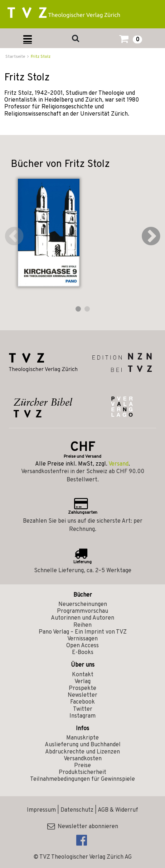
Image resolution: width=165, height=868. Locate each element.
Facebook (82, 702)
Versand (118, 464)
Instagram (82, 716)
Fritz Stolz (41, 57)
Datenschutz (77, 810)
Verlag (82, 682)
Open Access (82, 646)
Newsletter (82, 695)
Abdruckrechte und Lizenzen (82, 752)
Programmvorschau (82, 611)
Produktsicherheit (82, 773)
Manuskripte (82, 738)
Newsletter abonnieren (83, 827)
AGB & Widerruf (118, 810)
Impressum (41, 810)
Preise (82, 766)
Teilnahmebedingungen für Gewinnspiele (82, 779)
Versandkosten (83, 759)
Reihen (82, 625)
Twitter (83, 709)
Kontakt (83, 675)
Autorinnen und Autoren (82, 618)
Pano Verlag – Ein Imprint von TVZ (83, 632)
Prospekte (82, 689)
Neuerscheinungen (83, 605)
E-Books (83, 653)
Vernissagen (82, 639)
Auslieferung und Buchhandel (83, 745)
